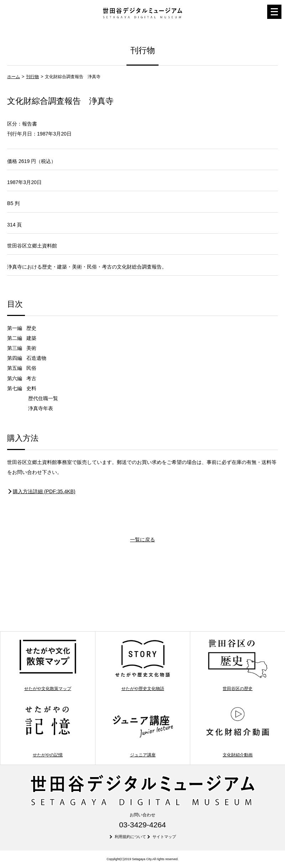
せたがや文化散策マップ (48, 665)
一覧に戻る (142, 540)
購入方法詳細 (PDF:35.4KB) (44, 491)
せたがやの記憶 (48, 731)
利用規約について (130, 837)
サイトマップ (164, 837)
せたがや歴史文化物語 (143, 665)
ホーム (14, 77)
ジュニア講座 (143, 731)
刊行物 (32, 77)
